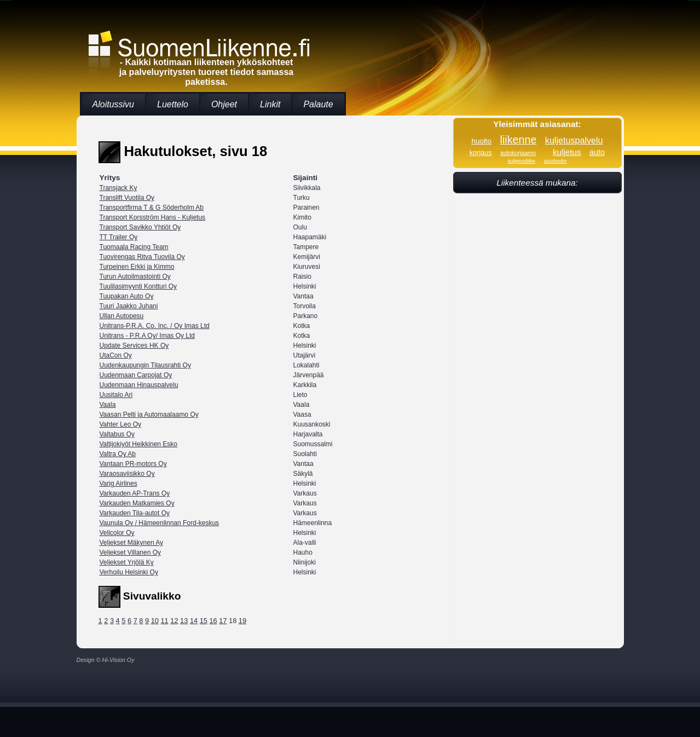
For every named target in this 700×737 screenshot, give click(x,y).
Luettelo (173, 104)
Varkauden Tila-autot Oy (135, 513)
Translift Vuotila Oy (127, 198)
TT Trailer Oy (119, 237)
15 (204, 621)
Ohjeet (224, 104)
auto (597, 152)
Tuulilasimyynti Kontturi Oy (138, 286)
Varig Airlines (118, 483)
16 (213, 621)
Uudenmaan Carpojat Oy (136, 375)
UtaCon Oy (116, 355)
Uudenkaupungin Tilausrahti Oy (145, 365)
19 (242, 621)
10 (155, 621)
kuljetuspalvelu (574, 140)
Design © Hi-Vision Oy (106, 660)
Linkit (270, 104)
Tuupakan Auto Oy (127, 296)
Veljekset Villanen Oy (131, 552)
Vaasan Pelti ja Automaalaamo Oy (149, 414)
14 (194, 621)
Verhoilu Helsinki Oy (129, 572)
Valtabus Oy (117, 434)
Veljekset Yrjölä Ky (127, 562)
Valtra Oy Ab (118, 454)
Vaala (108, 405)
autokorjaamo (518, 153)
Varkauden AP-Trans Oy (135, 493)
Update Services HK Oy (134, 346)
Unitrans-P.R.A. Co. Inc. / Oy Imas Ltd (155, 326)
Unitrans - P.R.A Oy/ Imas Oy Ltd (147, 336)
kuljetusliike (522, 161)
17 (223, 621)
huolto (481, 141)
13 (184, 621)
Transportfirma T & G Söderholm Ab (152, 208)
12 (174, 621)
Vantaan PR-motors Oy (133, 464)
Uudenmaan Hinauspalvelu (139, 385)
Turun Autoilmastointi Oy (135, 277)
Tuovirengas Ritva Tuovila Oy (142, 257)
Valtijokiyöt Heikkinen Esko (139, 444)
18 (233, 621)
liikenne (519, 140)
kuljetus (567, 152)
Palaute (318, 104)
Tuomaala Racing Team (134, 247)
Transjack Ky (118, 188)
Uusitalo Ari (116, 395)
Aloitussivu (113, 104)
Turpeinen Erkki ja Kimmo (137, 267)
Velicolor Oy (117, 533)
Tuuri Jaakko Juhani (129, 306)
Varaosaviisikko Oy (127, 474)
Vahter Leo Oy (121, 424)
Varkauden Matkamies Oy (137, 503)
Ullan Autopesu (122, 316)
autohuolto (555, 161)
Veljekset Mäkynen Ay (132, 543)
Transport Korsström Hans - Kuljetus (153, 217)
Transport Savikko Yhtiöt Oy (140, 227)
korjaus (481, 153)
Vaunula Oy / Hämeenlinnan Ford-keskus (160, 523)
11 (164, 621)
